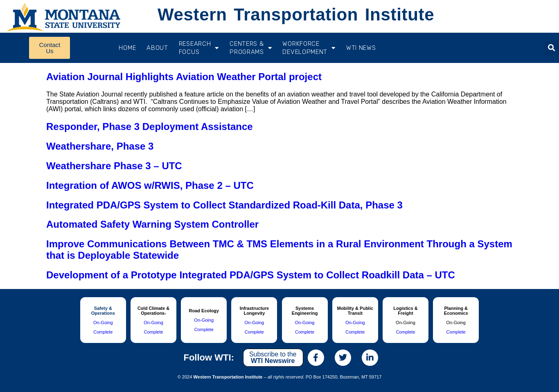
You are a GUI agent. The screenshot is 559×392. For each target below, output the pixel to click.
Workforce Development (309, 48)
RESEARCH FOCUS (199, 48)
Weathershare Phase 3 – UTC (114, 166)
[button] (551, 48)
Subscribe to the (273, 357)
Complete (103, 332)
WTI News (361, 48)
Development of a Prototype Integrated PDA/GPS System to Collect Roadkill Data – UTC (251, 275)
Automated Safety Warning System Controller (152, 224)
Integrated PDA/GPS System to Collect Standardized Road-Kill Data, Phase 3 (224, 205)
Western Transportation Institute (296, 15)
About (157, 48)
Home (127, 48)
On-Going (103, 323)
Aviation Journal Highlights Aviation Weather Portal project (184, 77)
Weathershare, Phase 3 (100, 146)
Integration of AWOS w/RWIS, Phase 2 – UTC (150, 185)
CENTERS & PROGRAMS (251, 48)
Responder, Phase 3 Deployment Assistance (150, 127)
